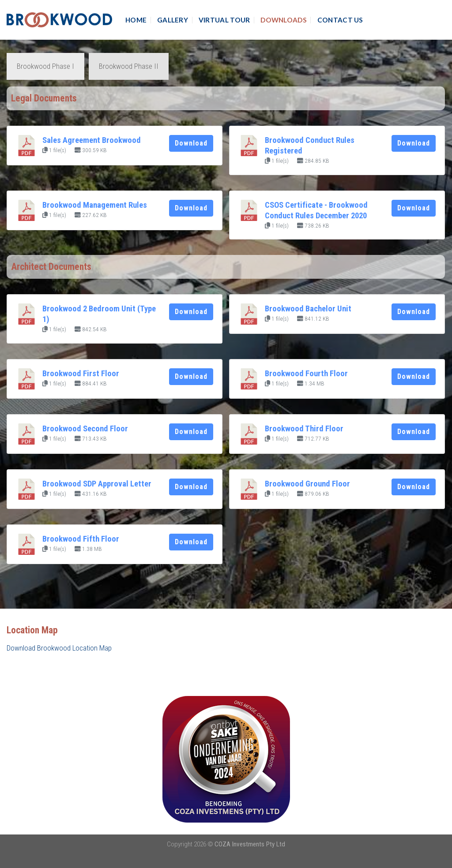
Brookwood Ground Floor (307, 484)
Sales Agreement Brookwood (92, 140)
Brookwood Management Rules (95, 205)
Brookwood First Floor (81, 374)
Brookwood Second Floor (85, 429)
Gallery (173, 20)
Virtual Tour (224, 20)
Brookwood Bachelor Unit (308, 309)
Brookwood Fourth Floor (306, 374)
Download (191, 143)
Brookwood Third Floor (304, 429)
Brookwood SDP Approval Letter (97, 484)
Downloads (284, 20)
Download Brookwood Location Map (59, 648)
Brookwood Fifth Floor (81, 539)
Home (136, 20)
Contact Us (340, 20)
